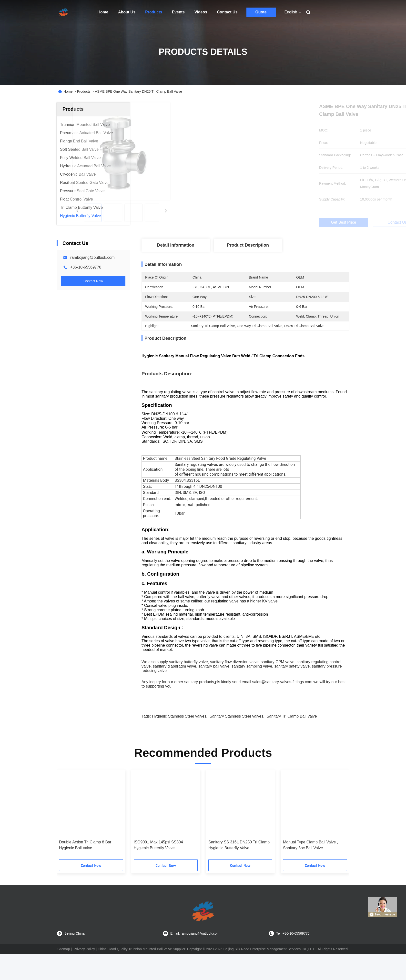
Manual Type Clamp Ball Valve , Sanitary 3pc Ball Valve (310, 871)
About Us (127, 12)
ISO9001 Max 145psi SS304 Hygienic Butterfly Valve (158, 871)
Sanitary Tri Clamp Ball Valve (292, 742)
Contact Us (227, 12)
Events (178, 12)
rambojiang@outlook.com (92, 257)
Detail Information (176, 245)
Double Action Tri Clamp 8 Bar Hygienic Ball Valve (85, 871)
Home (103, 12)
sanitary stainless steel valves (236, 742)
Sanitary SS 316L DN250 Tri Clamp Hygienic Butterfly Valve (239, 871)
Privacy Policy (84, 975)
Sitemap (64, 975)
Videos (201, 12)
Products (154, 12)
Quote (261, 12)
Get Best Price (272, 222)
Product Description (248, 245)
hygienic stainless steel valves (179, 742)
